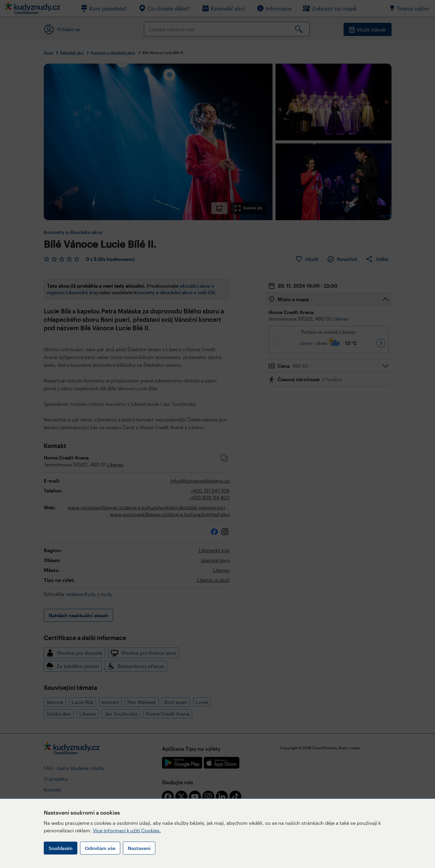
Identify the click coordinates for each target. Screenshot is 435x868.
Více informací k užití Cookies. (127, 830)
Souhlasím (61, 848)
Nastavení (139, 848)
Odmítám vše (100, 848)
